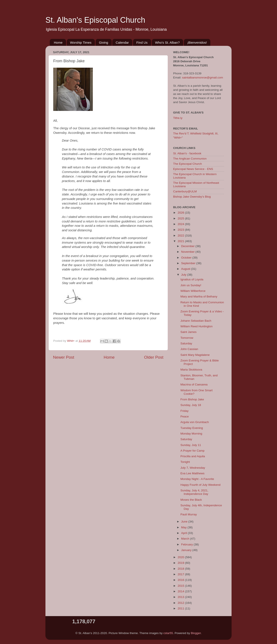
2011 (181, 608)
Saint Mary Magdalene (195, 355)
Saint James (188, 332)
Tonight (185, 462)
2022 (181, 236)
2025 (181, 218)
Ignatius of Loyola (192, 279)
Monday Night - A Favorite (197, 479)
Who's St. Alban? (167, 42)
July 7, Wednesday (193, 468)
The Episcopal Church (188, 164)
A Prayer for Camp (192, 451)
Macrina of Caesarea (194, 384)
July (184, 275)
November (188, 252)
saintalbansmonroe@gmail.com (202, 78)
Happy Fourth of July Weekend (201, 485)
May (184, 527)
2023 (181, 230)
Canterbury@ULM (185, 191)
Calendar (122, 42)
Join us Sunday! (191, 285)
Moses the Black (191, 500)
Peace (185, 416)
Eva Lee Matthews (192, 473)
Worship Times (81, 42)
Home (58, 42)
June (185, 522)
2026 (181, 213)
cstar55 (168, 633)
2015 (181, 586)
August (186, 269)
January (187, 550)
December (188, 246)
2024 (181, 224)
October (187, 258)
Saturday (186, 343)
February (187, 544)
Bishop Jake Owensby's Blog (192, 197)
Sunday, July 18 (191, 405)
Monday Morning (191, 434)
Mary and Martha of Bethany (199, 296)
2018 (181, 569)
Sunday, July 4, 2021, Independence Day (194, 492)
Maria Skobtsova (191, 370)
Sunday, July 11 (191, 445)
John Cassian (189, 349)
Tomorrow (187, 338)
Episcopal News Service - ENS (193, 169)
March (186, 539)
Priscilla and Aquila (193, 456)
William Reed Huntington (197, 326)
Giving (104, 42)
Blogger (196, 633)
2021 (181, 241)
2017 (181, 574)
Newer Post (64, 357)
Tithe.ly (178, 118)
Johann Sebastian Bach (196, 321)
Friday (185, 411)
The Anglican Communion (190, 159)
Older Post (154, 357)
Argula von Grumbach (195, 422)
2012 (181, 603)
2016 (181, 580)
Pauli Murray (189, 514)
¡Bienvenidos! (197, 42)
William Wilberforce (193, 291)
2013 (181, 597)
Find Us (142, 42)
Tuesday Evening (192, 428)
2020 (181, 557)
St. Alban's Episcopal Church (95, 20)
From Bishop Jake (192, 399)
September (189, 263)
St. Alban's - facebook (187, 153)
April (184, 533)
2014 (181, 591)
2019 (181, 563)
